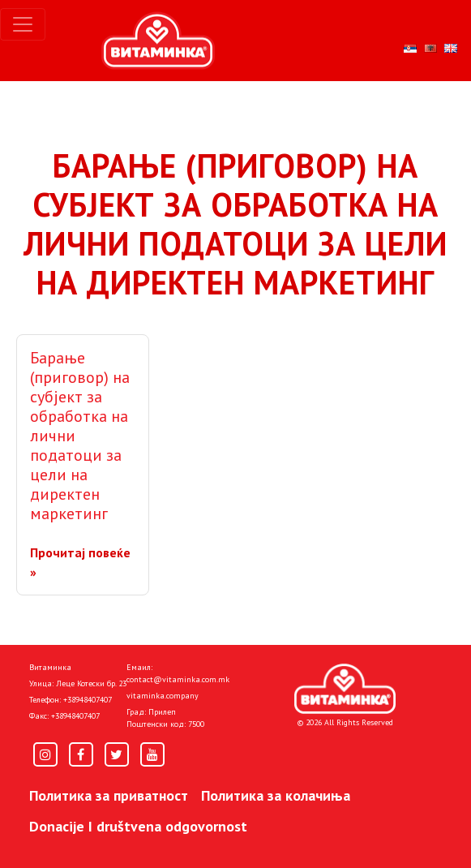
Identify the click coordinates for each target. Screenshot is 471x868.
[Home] (345, 689)
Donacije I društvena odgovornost (138, 826)
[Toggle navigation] (23, 24)
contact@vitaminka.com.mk (178, 679)
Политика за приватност (109, 795)
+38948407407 (88, 700)
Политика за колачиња (276, 795)
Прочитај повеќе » (80, 562)
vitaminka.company (163, 696)
